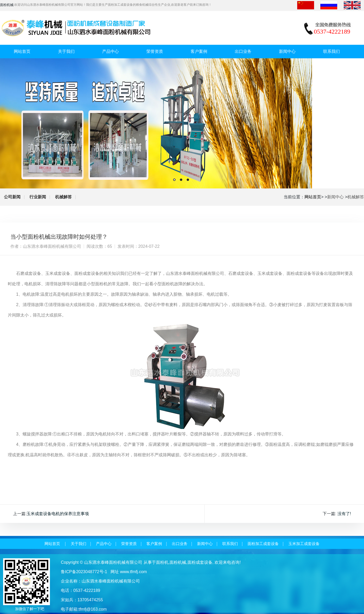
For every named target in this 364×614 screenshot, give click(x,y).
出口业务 (243, 51)
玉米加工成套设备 (304, 544)
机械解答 (63, 197)
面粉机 (162, 562)
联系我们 (331, 51)
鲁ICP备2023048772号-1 (84, 572)
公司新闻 (12, 197)
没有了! (344, 514)
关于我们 (66, 51)
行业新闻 (38, 197)
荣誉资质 (155, 51)
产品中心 (110, 51)
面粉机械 (178, 562)
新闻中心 (287, 51)
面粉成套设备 (200, 562)
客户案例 (199, 51)
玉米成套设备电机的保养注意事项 (58, 514)
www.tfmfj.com (134, 572)
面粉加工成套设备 (263, 544)
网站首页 (22, 51)
